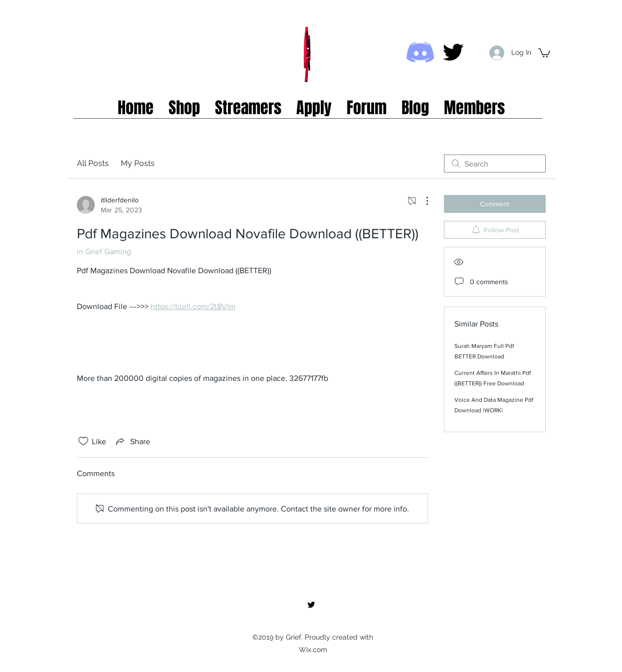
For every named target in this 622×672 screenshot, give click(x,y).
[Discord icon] (420, 52)
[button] (544, 52)
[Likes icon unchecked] (83, 441)
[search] (495, 164)
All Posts (93, 163)
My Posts (138, 163)
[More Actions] (422, 201)
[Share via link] (132, 441)
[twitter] (453, 52)
